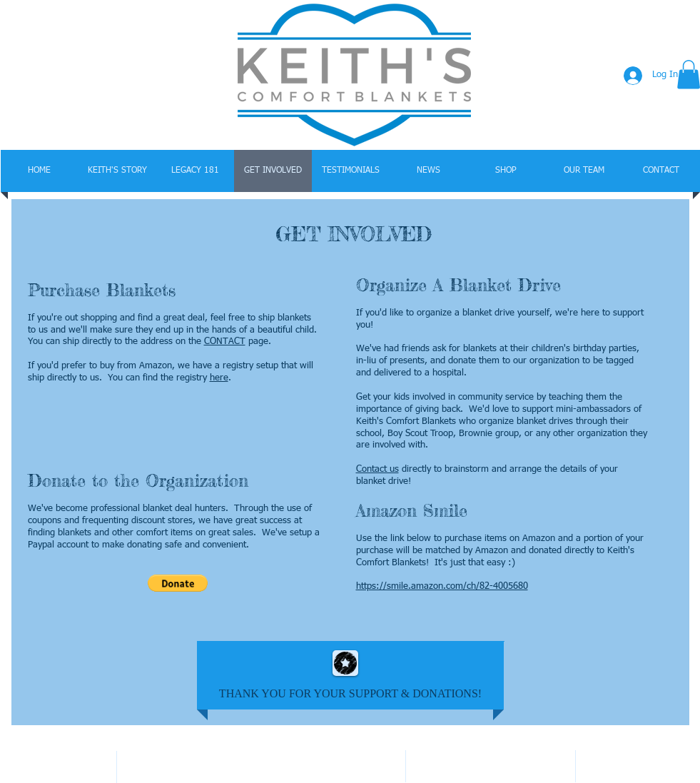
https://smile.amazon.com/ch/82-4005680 (442, 586)
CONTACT (225, 342)
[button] (178, 583)
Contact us (377, 469)
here (219, 378)
